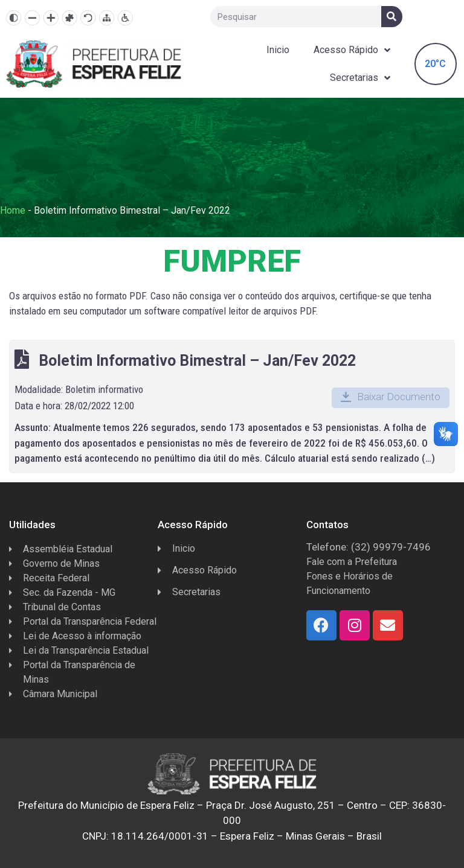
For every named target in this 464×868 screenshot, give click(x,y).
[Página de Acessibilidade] (125, 18)
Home (13, 210)
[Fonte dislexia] (69, 18)
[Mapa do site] (107, 18)
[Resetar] (88, 18)
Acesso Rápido (352, 50)
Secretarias (360, 78)
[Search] (392, 17)
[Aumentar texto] (51, 18)
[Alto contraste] (14, 18)
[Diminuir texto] (32, 18)
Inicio (278, 50)
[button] (391, 398)
